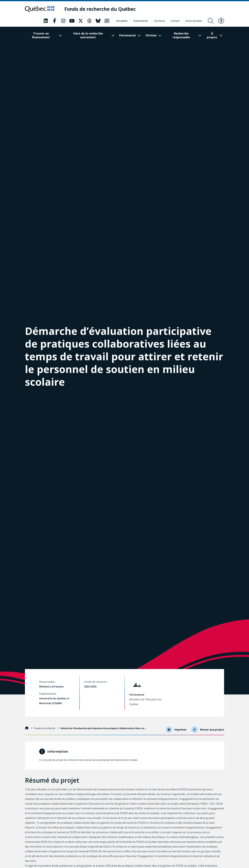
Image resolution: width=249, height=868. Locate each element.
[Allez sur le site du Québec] (40, 9)
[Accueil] (27, 728)
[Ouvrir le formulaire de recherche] (211, 21)
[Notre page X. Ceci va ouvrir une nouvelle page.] (81, 21)
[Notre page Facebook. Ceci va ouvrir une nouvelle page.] (54, 21)
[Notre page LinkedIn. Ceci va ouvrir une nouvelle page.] (46, 21)
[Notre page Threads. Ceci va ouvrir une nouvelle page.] (89, 21)
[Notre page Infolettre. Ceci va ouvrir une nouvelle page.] (107, 21)
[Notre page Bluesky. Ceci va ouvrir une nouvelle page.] (98, 21)
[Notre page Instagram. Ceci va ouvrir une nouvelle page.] (63, 21)
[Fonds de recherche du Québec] (100, 9)
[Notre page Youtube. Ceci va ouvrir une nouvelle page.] (72, 21)
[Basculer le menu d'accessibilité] (221, 21)
